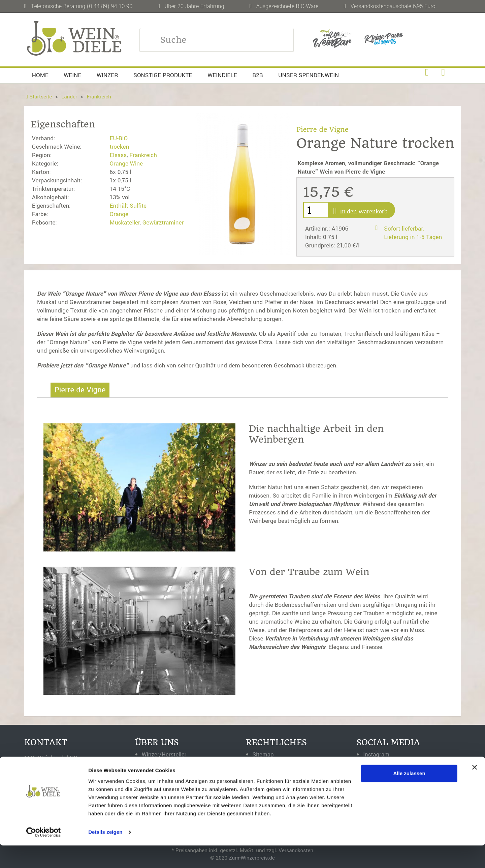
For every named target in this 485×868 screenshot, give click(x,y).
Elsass (118, 155)
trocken (120, 147)
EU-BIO (119, 138)
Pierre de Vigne (323, 129)
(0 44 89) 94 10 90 (109, 6)
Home (40, 75)
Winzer (107, 75)
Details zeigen (105, 855)
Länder (70, 97)
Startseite (39, 97)
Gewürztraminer (163, 223)
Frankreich (100, 97)
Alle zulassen (409, 796)
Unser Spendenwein (309, 75)
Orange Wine (126, 164)
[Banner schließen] (475, 790)
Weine (72, 75)
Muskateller (125, 223)
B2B (258, 75)
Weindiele (222, 75)
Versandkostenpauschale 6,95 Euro (393, 6)
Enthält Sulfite (128, 206)
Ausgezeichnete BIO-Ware (287, 6)
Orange (119, 214)
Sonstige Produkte (163, 75)
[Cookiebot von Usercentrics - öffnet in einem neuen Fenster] (44, 855)
